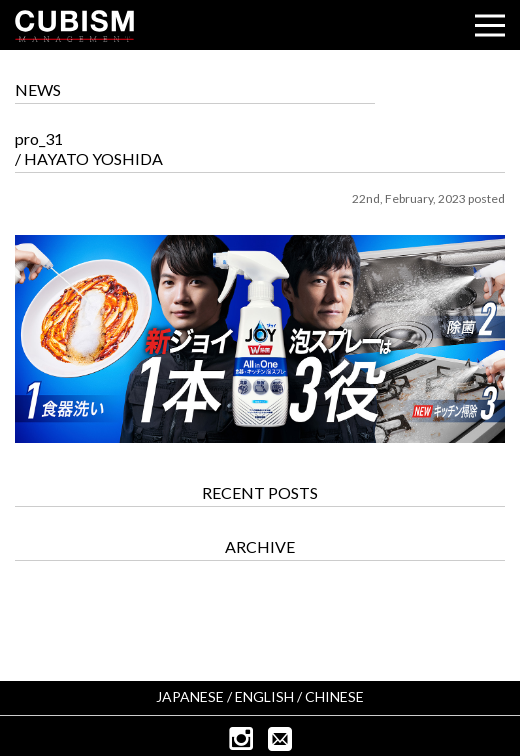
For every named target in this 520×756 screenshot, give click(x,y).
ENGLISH (264, 696)
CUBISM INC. (75, 26)
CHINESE (334, 696)
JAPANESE (190, 696)
